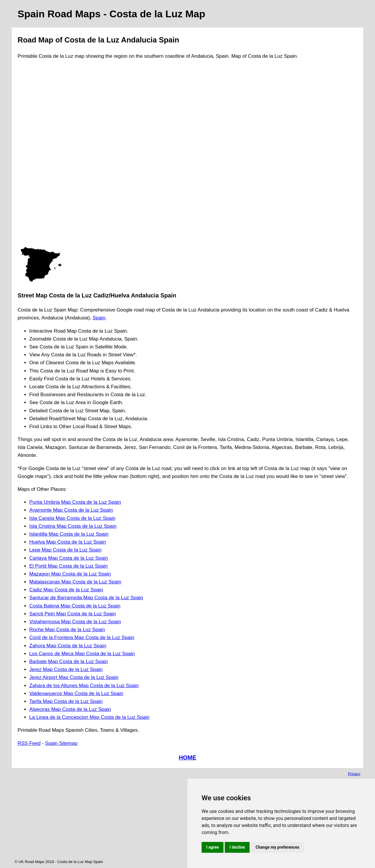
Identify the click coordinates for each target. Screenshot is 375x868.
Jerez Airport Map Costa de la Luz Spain (74, 677)
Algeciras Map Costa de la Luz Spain (70, 709)
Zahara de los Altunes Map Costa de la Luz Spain (84, 686)
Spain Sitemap (61, 743)
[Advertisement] (41, 154)
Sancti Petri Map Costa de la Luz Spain (73, 614)
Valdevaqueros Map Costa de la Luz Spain (76, 693)
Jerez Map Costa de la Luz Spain (66, 669)
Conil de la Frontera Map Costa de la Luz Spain (82, 638)
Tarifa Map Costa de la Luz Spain (66, 701)
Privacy (354, 774)
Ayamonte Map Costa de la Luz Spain (71, 510)
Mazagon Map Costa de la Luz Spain (70, 574)
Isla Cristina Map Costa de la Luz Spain (73, 526)
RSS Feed (29, 743)
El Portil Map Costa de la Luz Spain (68, 566)
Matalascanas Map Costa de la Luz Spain (75, 582)
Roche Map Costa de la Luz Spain (67, 630)
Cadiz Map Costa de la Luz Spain (66, 590)
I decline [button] (237, 847)
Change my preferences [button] (277, 847)
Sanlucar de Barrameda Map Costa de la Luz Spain (86, 598)
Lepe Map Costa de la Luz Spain (65, 550)
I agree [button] (213, 847)
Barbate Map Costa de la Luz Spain (69, 662)
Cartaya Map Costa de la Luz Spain (69, 558)
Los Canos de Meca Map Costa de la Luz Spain (82, 654)
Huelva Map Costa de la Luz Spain (68, 542)
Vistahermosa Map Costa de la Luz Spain (75, 622)
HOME (187, 758)
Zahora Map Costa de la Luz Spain (68, 646)
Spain (99, 318)
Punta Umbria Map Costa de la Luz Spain (75, 502)
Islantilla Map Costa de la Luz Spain (69, 534)
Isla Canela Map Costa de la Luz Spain (72, 518)
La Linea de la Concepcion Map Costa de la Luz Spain (89, 717)
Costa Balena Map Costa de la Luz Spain (75, 606)
